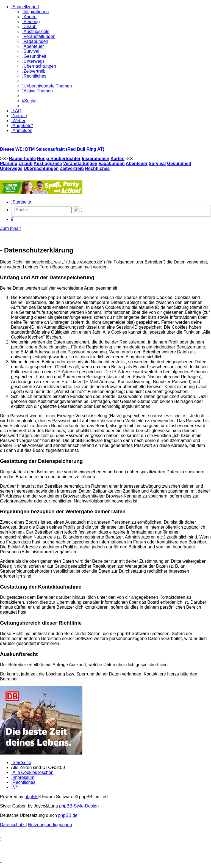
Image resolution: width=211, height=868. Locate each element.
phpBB (31, 797)
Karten (117, 159)
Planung (9, 164)
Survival (157, 164)
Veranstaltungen (80, 164)
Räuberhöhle (22, 159)
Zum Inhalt (10, 228)
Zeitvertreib (72, 168)
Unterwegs (11, 168)
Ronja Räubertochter (59, 159)
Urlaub (26, 164)
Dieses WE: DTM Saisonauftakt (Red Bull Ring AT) (52, 149)
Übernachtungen (41, 168)
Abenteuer (137, 164)
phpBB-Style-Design (79, 806)
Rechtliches (97, 168)
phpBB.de (68, 815)
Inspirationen (95, 159)
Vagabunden (112, 164)
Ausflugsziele (48, 164)
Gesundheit (179, 164)
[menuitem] (35, 12)
